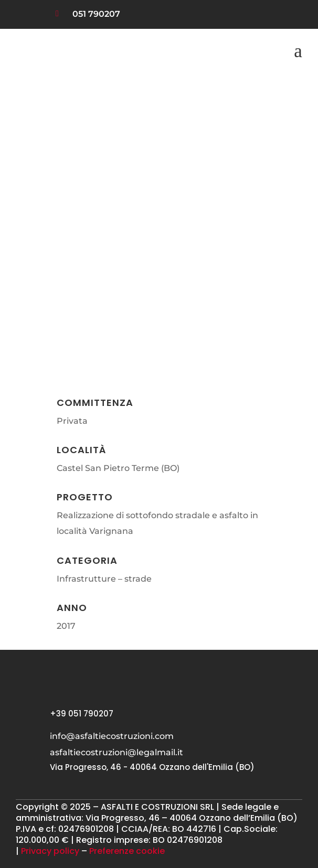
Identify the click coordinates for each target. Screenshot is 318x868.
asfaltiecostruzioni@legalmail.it (116, 752)
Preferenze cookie (127, 851)
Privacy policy (50, 851)
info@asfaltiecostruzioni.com (112, 736)
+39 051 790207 (82, 714)
